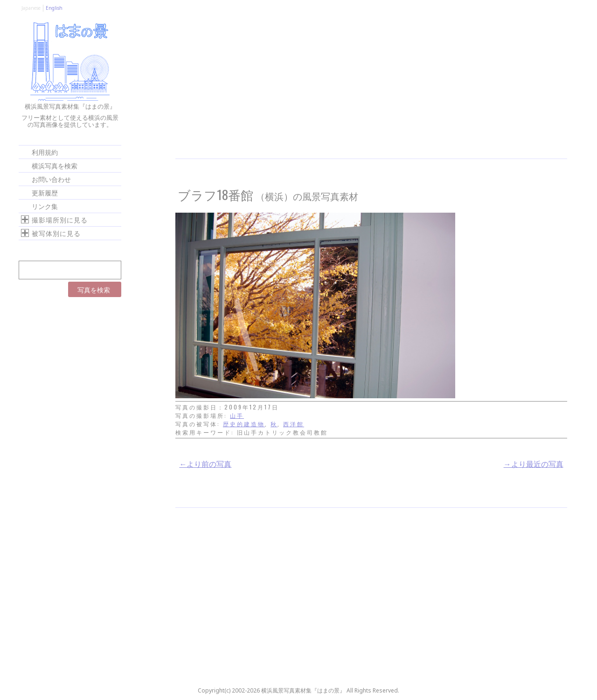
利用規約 (45, 152)
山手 (237, 415)
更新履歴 (45, 192)
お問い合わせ (51, 179)
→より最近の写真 (534, 464)
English (54, 8)
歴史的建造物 (244, 424)
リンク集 (45, 206)
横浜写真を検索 (55, 165)
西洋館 (294, 424)
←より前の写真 (205, 464)
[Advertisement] (371, 89)
